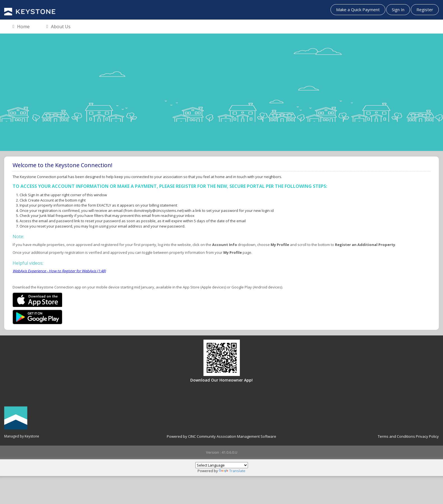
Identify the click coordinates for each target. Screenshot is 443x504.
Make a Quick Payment (358, 10)
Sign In (398, 10)
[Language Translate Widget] (222, 465)
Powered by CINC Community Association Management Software (221, 436)
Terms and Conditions (396, 436)
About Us (58, 27)
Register (425, 10)
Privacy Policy (427, 436)
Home (21, 27)
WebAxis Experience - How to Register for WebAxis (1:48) (59, 271)
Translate (232, 471)
